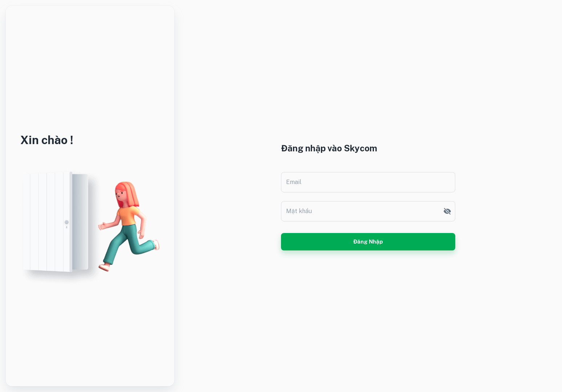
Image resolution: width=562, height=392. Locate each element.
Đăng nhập (368, 242)
